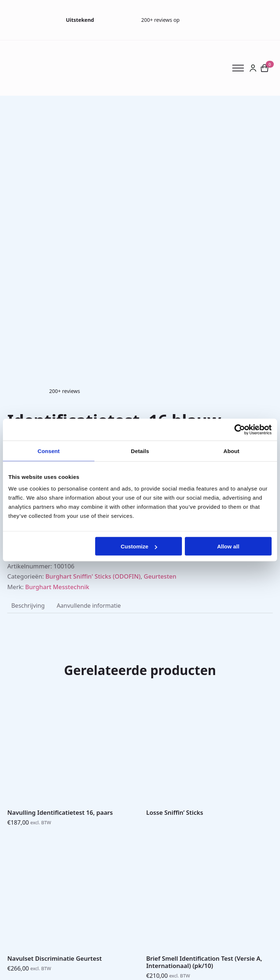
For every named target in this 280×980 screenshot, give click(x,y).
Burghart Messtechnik (57, 587)
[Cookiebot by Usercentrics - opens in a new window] (240, 429)
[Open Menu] (241, 68)
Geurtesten (160, 576)
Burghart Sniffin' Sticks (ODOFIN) (93, 576)
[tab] (28, 606)
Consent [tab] (49, 451)
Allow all (228, 546)
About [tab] (232, 451)
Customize (139, 546)
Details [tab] (140, 451)
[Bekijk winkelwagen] (265, 68)
